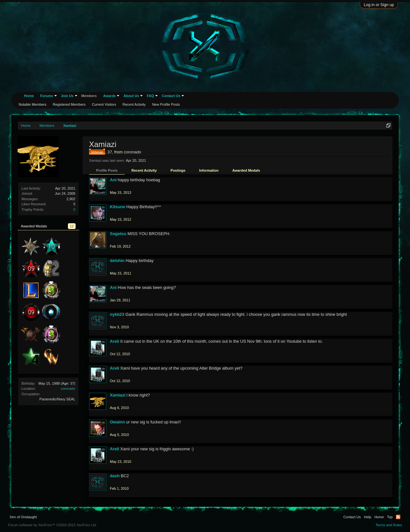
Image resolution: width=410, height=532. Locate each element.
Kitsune (118, 207)
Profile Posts (107, 170)
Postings (178, 170)
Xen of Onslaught (23, 517)
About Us (131, 96)
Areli (115, 341)
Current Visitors (104, 104)
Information (209, 170)
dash (115, 476)
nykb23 (117, 314)
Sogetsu (118, 234)
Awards (110, 96)
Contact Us (171, 96)
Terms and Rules (389, 525)
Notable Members (33, 104)
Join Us (67, 96)
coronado (68, 389)
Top (390, 517)
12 (72, 226)
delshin (117, 261)
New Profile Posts (166, 104)
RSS (398, 517)
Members (89, 96)
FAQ (150, 96)
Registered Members (69, 104)
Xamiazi (118, 395)
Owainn (117, 422)
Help (368, 517)
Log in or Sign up (379, 5)
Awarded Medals (246, 170)
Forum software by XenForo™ (53, 525)
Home (29, 96)
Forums (47, 96)
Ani (113, 180)
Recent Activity (144, 170)
